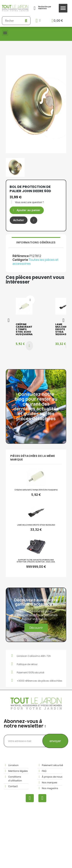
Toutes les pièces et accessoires (36, 262)
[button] (27, 210)
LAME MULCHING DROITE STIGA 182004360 (62, 329)
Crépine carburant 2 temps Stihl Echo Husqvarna (24, 329)
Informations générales (36, 242)
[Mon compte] (38, 21)
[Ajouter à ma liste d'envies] (34, 220)
